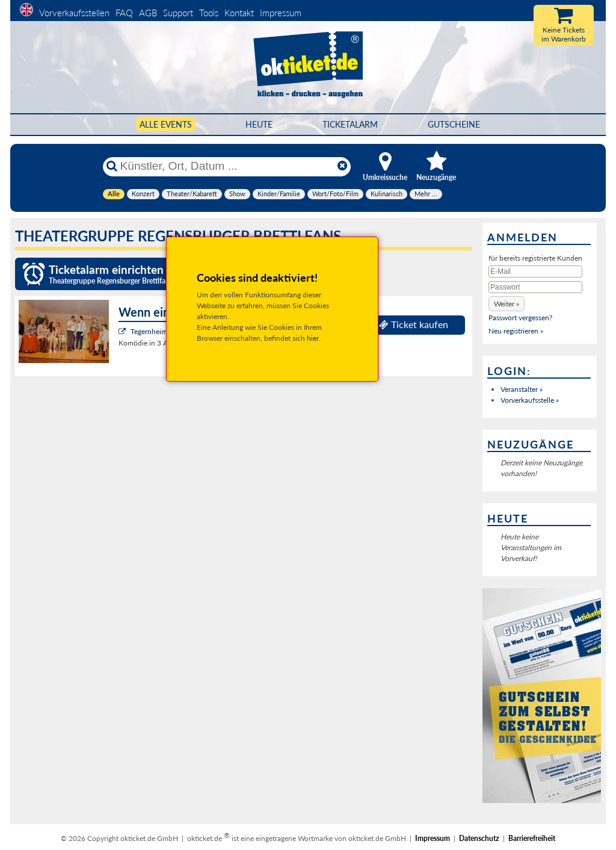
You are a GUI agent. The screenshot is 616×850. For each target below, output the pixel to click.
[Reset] (342, 166)
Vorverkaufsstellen (74, 13)
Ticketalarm (350, 124)
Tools (209, 13)
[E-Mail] (535, 271)
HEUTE (259, 124)
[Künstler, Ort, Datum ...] (226, 166)
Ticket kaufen (414, 324)
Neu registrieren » (516, 331)
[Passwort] (535, 287)
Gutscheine (454, 124)
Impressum (281, 13)
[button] (507, 304)
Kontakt (239, 13)
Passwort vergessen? (520, 318)
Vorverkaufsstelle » (530, 400)
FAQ (124, 13)
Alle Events (166, 124)
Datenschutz (479, 838)
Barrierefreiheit (532, 838)
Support (178, 13)
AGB (148, 13)
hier (313, 338)
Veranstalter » (522, 389)
